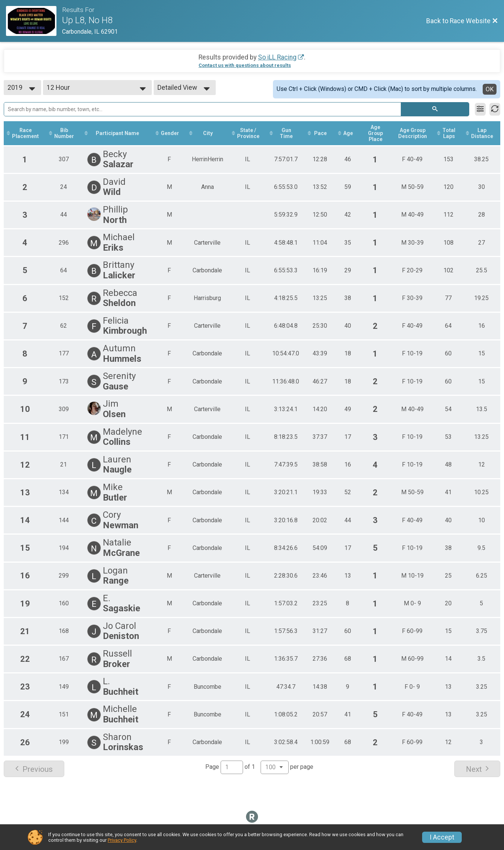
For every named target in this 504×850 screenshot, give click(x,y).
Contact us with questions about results (245, 65)
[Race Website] (34, 21)
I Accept (442, 837)
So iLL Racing (277, 57)
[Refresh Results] (495, 109)
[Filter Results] (480, 109)
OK (490, 89)
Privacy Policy (122, 840)
